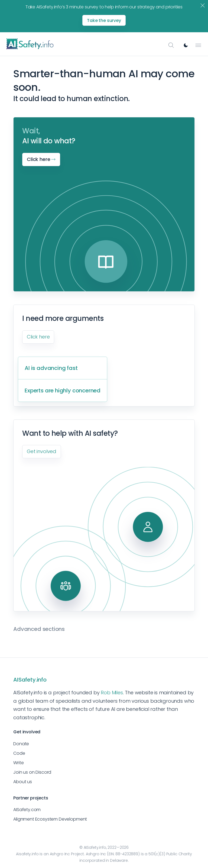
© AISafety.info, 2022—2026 (104, 847)
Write (18, 763)
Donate (21, 744)
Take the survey (104, 20)
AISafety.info (30, 680)
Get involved (42, 451)
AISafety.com (27, 810)
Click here (38, 337)
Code (19, 753)
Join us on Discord (32, 772)
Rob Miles (112, 693)
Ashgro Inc (60, 854)
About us (23, 782)
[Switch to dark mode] (186, 45)
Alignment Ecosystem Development (50, 819)
